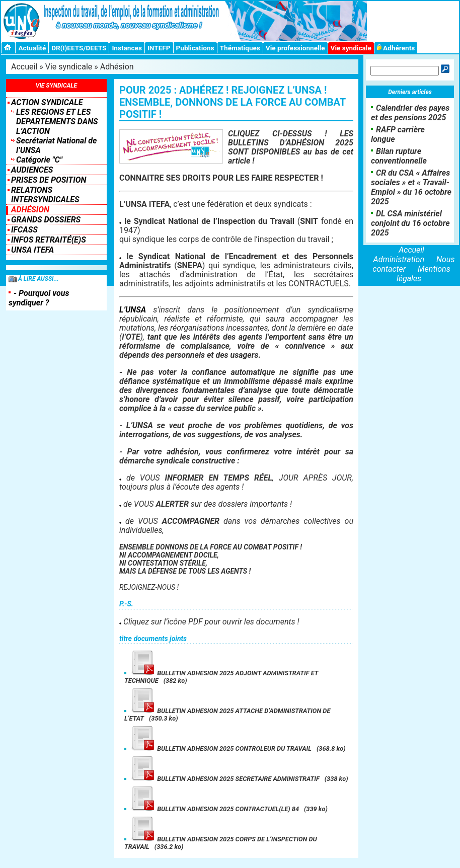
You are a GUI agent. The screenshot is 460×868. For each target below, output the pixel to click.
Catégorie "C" (39, 160)
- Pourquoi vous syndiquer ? (39, 298)
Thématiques (240, 48)
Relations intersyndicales (45, 195)
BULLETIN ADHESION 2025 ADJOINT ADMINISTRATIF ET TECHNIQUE (221, 677)
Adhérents (396, 48)
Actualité (32, 48)
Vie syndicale (351, 48)
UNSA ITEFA (32, 250)
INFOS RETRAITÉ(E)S (49, 240)
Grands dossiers (46, 220)
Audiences (32, 170)
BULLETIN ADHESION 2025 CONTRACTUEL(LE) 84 (214, 809)
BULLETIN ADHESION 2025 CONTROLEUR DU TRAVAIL (220, 748)
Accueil (24, 67)
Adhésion (117, 67)
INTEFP (159, 48)
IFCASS (24, 230)
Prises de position (49, 180)
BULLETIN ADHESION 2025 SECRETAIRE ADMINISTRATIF (224, 779)
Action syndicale (47, 102)
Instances (127, 48)
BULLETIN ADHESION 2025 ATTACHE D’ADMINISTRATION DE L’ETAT (227, 715)
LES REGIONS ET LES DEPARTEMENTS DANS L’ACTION (57, 122)
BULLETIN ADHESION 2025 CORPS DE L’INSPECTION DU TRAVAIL (221, 843)
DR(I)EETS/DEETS (79, 48)
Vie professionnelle (295, 48)
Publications (195, 48)
